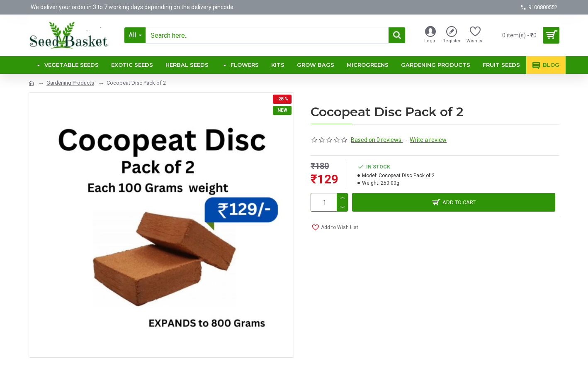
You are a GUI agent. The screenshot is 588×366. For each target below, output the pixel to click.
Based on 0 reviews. (377, 140)
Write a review (428, 140)
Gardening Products (70, 83)
